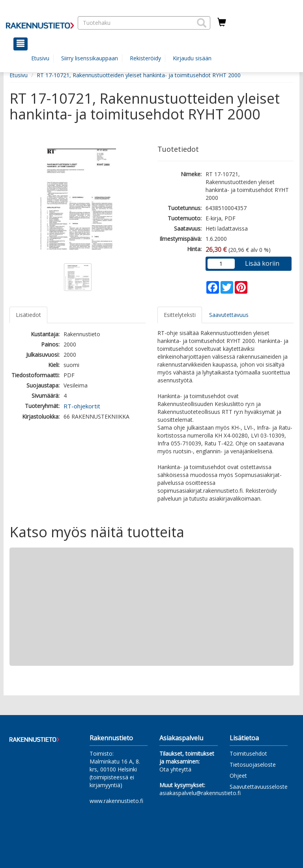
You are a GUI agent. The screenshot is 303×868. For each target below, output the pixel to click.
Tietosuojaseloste (253, 765)
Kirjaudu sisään (192, 58)
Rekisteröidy (145, 58)
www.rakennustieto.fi (116, 801)
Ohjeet (238, 776)
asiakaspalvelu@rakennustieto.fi (200, 793)
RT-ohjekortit (82, 406)
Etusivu (40, 58)
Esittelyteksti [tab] (180, 315)
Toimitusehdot (248, 753)
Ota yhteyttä (175, 769)
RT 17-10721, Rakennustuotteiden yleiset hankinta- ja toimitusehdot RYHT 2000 (139, 75)
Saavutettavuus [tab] (229, 315)
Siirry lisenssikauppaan (90, 58)
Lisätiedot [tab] (28, 315)
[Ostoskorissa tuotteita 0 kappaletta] (222, 22)
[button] (202, 23)
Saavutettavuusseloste (259, 787)
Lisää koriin (262, 263)
